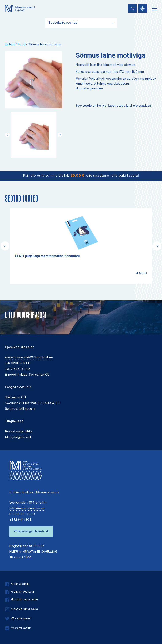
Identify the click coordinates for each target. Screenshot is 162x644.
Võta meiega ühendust (31, 532)
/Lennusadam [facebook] (17, 584)
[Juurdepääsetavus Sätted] (143, 8)
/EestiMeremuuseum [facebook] (22, 600)
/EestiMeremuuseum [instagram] (22, 609)
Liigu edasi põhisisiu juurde (5, 1)
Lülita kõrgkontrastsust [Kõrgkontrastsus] (6, 3)
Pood (22, 45)
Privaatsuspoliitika (19, 432)
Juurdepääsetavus (7, 1)
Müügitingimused (18, 437)
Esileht (10, 45)
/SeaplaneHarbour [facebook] (20, 592)
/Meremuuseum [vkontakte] (18, 628)
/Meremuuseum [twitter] (18, 619)
